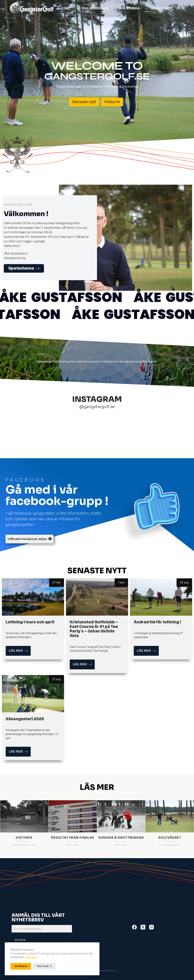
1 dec (121, 583)
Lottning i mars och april (30, 622)
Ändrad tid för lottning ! (157, 622)
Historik (112, 102)
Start (66, 8)
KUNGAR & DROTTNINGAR (121, 883)
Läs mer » (32, 957)
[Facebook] (134, 927)
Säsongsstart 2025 (25, 719)
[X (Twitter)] (143, 927)
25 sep (184, 583)
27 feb (57, 583)
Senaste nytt (162, 8)
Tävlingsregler (95, 8)
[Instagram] (151, 927)
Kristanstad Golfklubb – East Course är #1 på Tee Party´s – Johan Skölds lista (94, 629)
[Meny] (183, 9)
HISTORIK (24, 883)
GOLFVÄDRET (170, 883)
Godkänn (21, 966)
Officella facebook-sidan (29, 539)
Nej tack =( (44, 966)
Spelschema (129, 8)
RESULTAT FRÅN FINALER (73, 883)
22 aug (56, 679)
